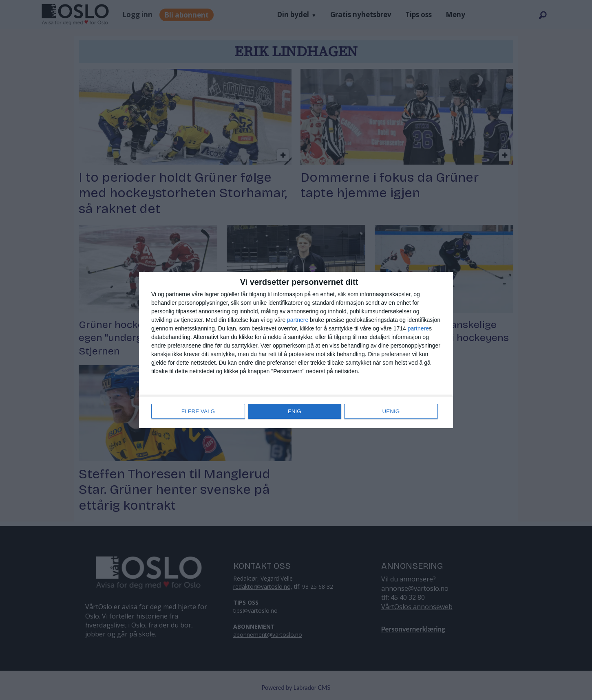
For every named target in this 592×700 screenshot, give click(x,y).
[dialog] (296, 350)
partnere (298, 320)
